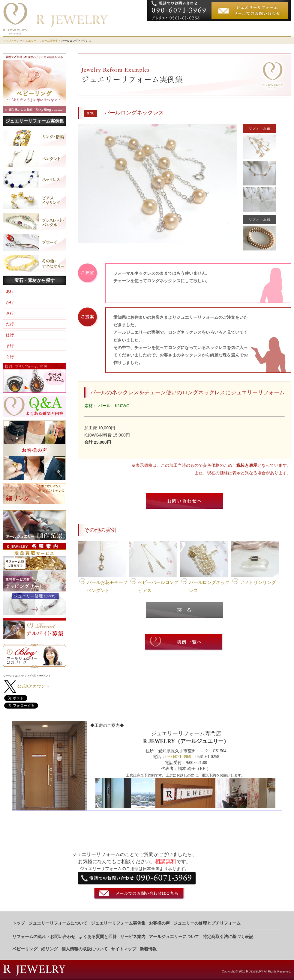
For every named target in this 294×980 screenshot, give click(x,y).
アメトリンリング (258, 582)
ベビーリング (25, 949)
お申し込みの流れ (270, 29)
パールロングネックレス (209, 586)
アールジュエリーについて (174, 937)
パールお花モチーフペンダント (107, 586)
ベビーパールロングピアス (158, 586)
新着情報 (148, 949)
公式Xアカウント (33, 686)
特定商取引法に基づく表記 (228, 937)
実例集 (217, 29)
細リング (49, 949)
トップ (19, 923)
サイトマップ (124, 949)
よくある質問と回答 (98, 937)
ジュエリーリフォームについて (176, 29)
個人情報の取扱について (85, 949)
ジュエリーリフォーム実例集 (40, 41)
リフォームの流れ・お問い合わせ (44, 937)
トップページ (11, 41)
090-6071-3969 (178, 757)
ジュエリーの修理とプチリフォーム (207, 923)
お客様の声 (238, 29)
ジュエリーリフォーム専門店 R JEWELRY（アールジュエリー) (88, 8)
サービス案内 (133, 937)
